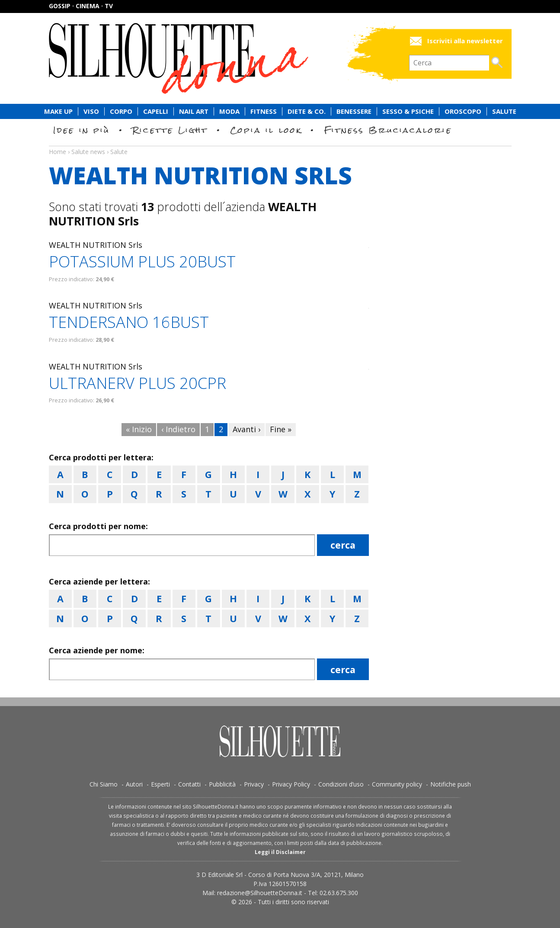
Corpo (121, 111)
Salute (504, 111)
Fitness (264, 111)
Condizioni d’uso (341, 784)
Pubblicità (222, 784)
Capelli (156, 111)
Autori (134, 784)
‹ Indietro (178, 429)
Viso (91, 111)
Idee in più (82, 130)
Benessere (354, 111)
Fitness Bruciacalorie (388, 130)
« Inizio (139, 429)
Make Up (58, 111)
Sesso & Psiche (408, 111)
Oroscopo (463, 111)
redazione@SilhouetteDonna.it (260, 893)
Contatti (189, 784)
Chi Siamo (104, 784)
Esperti (160, 784)
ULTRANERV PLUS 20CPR (138, 383)
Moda (229, 111)
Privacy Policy (291, 784)
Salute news (280, 144)
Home (58, 152)
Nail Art (194, 111)
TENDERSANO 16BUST (129, 322)
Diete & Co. (307, 111)
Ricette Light (170, 130)
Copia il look (266, 130)
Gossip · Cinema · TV (81, 6)
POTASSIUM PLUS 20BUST (142, 262)
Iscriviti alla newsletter (465, 41)
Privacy (254, 784)
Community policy (397, 784)
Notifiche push (451, 784)
